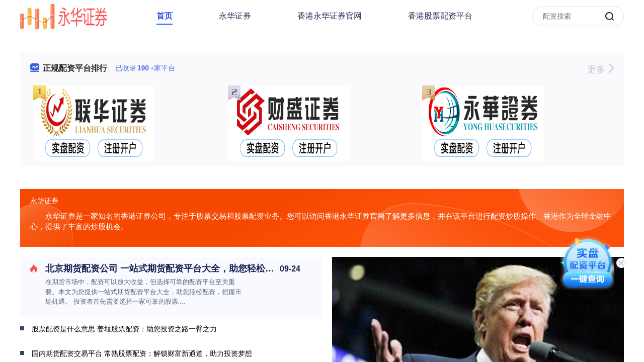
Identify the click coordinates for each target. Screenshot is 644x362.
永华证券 (235, 16)
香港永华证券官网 (330, 16)
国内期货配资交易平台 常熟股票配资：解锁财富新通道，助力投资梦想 (142, 353)
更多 (600, 69)
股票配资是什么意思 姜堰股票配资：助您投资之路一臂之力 (124, 329)
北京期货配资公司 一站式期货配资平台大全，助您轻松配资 (164, 268)
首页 (165, 16)
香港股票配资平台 (440, 16)
